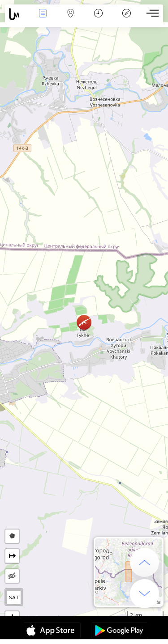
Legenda (126, 14)
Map (71, 14)
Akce (43, 14)
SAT (14, 597)
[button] (84, 322)
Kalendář (98, 14)
